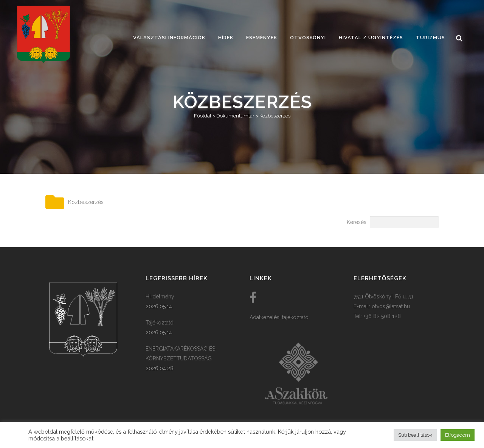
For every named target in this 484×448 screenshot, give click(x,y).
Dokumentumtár (235, 116)
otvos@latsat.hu (391, 306)
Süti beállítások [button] (415, 435)
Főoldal (203, 116)
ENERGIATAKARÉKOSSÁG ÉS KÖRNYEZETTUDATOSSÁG (180, 354)
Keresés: (393, 222)
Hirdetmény (160, 297)
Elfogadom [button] (458, 435)
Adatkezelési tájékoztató (279, 317)
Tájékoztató (160, 323)
